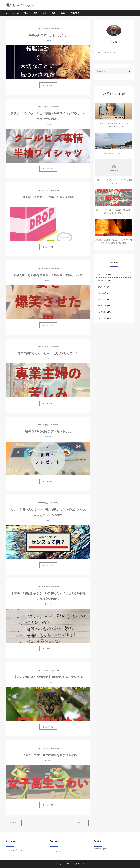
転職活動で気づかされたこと (48, 35)
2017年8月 (102, 293)
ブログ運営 (75, 13)
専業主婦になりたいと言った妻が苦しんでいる (48, 353)
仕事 (46, 41)
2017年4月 (102, 318)
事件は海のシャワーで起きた (114, 153)
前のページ (15, 823)
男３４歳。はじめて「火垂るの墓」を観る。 (48, 197)
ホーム (16, 13)
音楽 (45, 13)
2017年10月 (103, 281)
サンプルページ (61, 852)
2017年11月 (103, 274)
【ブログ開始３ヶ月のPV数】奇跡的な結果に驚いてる (48, 677)
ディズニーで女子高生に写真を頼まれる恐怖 (48, 755)
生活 (46, 124)
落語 (63, 13)
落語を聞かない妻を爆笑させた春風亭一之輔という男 (48, 275)
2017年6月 (102, 306)
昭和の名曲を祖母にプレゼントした (48, 431)
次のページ (82, 823)
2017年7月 (102, 300)
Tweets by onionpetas (100, 849)
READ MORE (48, 85)
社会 (26, 13)
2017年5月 (102, 312)
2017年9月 (102, 287)
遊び (35, 13)
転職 (54, 13)
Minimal (65, 864)
